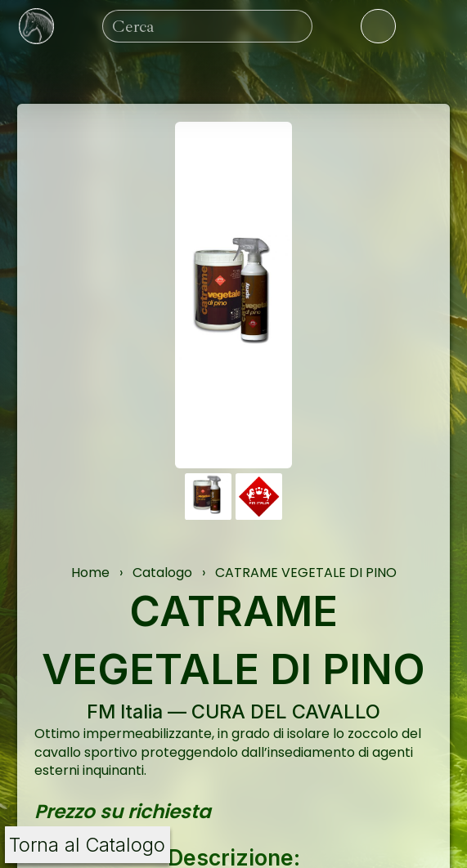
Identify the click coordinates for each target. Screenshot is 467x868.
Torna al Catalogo (87, 845)
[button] (208, 497)
